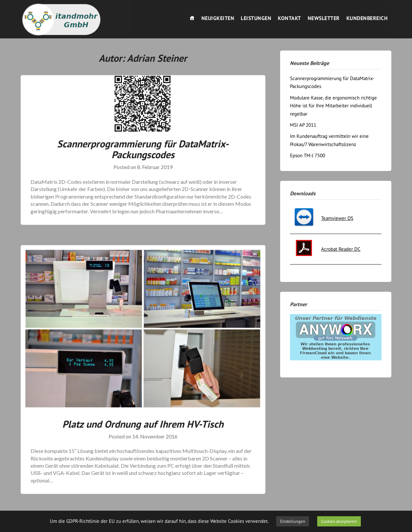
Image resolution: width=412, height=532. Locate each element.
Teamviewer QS (337, 218)
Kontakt (289, 18)
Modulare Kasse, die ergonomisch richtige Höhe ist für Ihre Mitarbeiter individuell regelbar (333, 106)
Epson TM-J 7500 (308, 155)
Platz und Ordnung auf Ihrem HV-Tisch (143, 424)
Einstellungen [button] (293, 521)
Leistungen (256, 18)
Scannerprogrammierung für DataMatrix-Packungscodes (143, 149)
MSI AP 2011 (303, 125)
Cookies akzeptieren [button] (339, 521)
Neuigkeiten (218, 18)
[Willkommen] (192, 18)
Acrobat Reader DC (341, 249)
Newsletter (324, 18)
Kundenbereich (367, 18)
